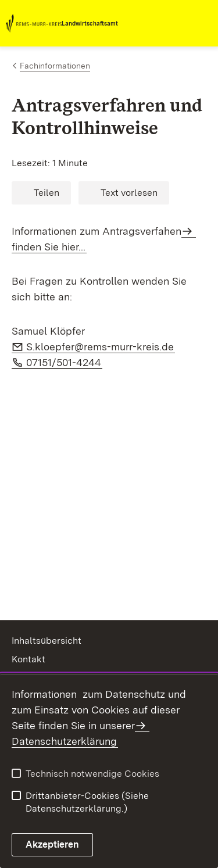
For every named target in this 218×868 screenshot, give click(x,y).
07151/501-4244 (64, 362)
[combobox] (161, 23)
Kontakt (28, 659)
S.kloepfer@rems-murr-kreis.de (101, 347)
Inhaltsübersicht (47, 641)
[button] (41, 193)
